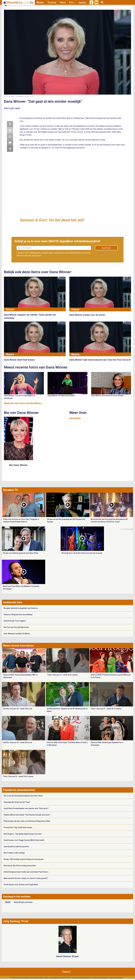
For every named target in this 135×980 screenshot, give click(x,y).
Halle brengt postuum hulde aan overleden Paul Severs (26, 872)
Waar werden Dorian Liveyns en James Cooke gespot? (26, 878)
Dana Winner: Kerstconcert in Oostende (107, 396)
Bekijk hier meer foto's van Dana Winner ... (24, 403)
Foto (72, 2)
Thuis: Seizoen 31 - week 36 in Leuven (62, 675)
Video (63, 2)
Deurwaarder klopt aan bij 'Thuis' (17, 802)
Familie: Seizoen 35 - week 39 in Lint (17, 709)
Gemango (119, 978)
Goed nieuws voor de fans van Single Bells (21, 885)
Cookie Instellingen (100, 978)
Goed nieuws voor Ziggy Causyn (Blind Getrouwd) (24, 840)
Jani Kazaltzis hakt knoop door (16, 847)
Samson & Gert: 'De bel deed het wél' (52, 220)
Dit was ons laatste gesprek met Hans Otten (21, 553)
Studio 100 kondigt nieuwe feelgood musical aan (24, 859)
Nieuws (40, 2)
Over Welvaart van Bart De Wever (17, 634)
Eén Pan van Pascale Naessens (16, 627)
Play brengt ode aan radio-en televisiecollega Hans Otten (27, 821)
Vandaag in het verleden (17, 897)
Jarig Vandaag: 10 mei (16, 921)
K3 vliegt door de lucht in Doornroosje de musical (82, 553)
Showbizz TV (10, 490)
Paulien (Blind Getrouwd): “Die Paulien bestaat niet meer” (27, 815)
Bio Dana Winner (18, 465)
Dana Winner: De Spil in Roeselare (61, 396)
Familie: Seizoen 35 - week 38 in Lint (17, 742)
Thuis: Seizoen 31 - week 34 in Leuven (18, 776)
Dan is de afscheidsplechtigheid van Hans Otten (23, 796)
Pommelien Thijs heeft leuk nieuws (18, 827)
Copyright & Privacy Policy (60, 978)
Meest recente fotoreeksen (18, 646)
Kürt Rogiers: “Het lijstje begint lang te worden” (23, 834)
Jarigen (82, 2)
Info (46, 978)
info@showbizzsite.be (81, 978)
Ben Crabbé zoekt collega (14, 853)
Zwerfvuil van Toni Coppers (15, 621)
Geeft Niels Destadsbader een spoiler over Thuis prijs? (26, 808)
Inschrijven (106, 248)
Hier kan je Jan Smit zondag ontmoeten (20, 866)
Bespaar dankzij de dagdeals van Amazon (21, 608)
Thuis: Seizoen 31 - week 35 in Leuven (106, 709)
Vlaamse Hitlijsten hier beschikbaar (18, 615)
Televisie (52, 2)
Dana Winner (75, 418)
